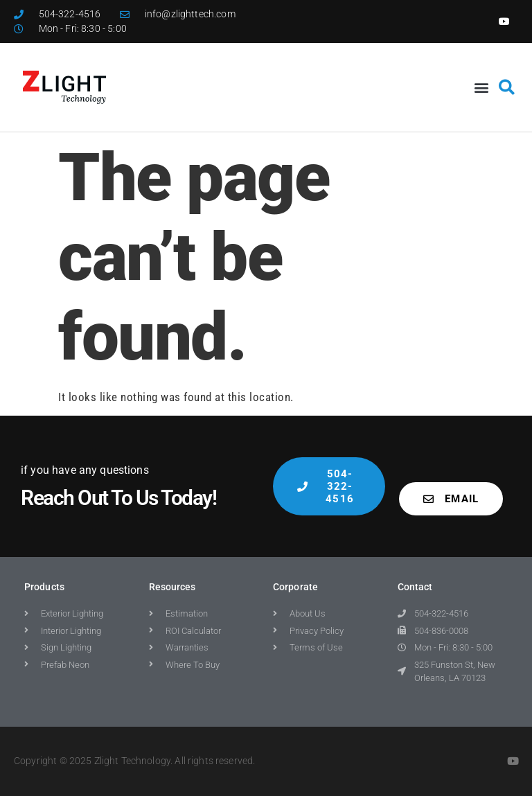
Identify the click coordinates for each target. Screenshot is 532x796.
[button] (481, 87)
